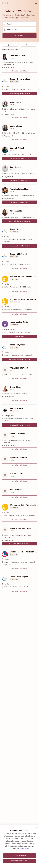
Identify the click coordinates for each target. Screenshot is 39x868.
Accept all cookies (19, 855)
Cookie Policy (24, 849)
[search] (19, 24)
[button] (36, 828)
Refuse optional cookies (19, 861)
